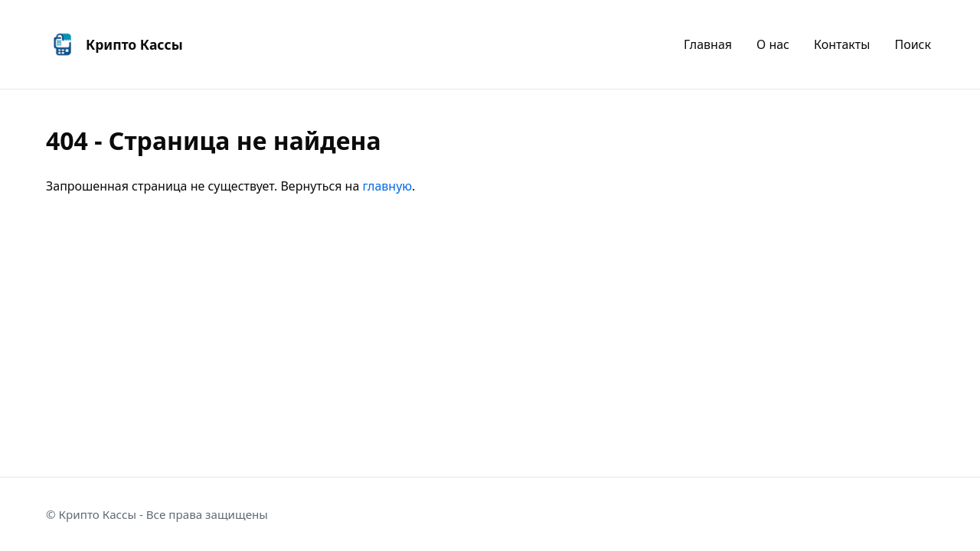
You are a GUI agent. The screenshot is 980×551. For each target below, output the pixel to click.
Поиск (913, 44)
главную (388, 186)
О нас (773, 44)
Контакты (842, 44)
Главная (708, 44)
